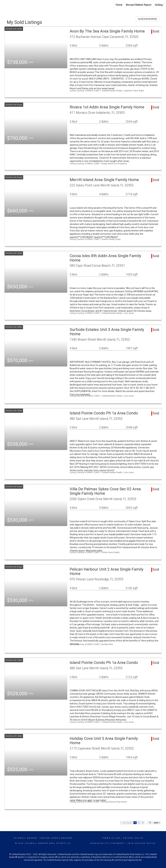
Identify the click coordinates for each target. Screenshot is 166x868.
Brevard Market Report (139, 5)
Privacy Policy (133, 838)
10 (150, 823)
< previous (127, 823)
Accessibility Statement (108, 843)
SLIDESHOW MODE (148, 19)
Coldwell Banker (25, 838)
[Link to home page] (4, 5)
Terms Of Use (111, 838)
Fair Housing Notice (142, 843)
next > (157, 823)
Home (119, 5)
